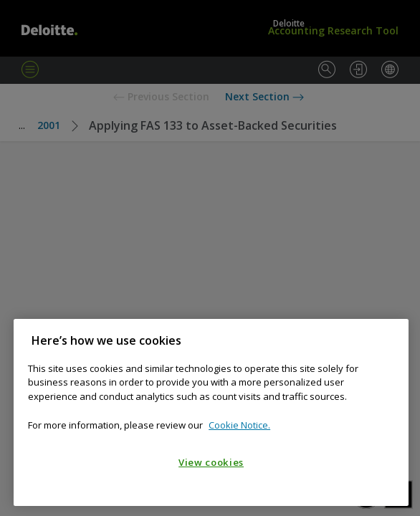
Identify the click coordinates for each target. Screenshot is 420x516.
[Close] (391, 340)
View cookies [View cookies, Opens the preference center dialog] (211, 462)
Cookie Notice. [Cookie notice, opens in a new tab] (239, 425)
